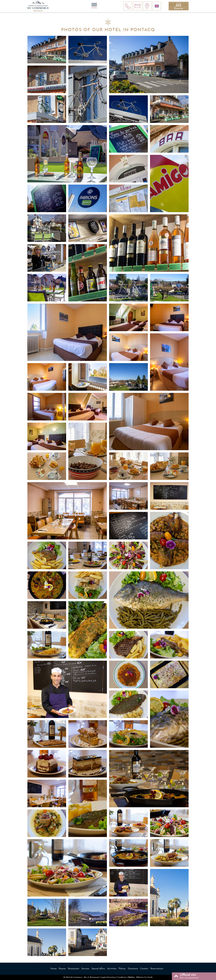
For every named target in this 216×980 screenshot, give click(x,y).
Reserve (179, 8)
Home (54, 969)
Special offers (98, 969)
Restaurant (74, 969)
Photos (122, 969)
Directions (133, 969)
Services (85, 969)
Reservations (157, 969)
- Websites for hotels (140, 977)
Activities (112, 969)
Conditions (122, 977)
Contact (144, 969)
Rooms (62, 969)
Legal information (108, 977)
